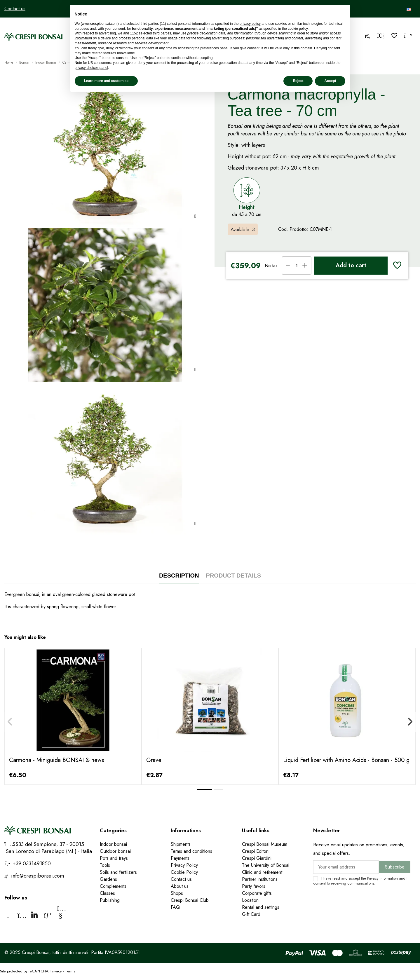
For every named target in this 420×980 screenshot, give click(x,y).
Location (250, 900)
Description (179, 576)
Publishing (110, 900)
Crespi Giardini (257, 858)
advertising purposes (228, 38)
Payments (180, 858)
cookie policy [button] (298, 29)
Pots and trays (114, 858)
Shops (177, 893)
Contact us (15, 9)
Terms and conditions (191, 851)
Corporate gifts (257, 893)
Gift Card (251, 914)
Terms (70, 971)
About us (180, 886)
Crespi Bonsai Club (190, 900)
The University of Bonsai (266, 865)
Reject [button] (298, 81)
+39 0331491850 (31, 864)
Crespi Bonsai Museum (265, 844)
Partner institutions (260, 879)
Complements (113, 886)
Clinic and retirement (262, 872)
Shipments (181, 844)
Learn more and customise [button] (106, 81)
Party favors (254, 886)
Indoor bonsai (113, 844)
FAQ (175, 907)
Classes (107, 893)
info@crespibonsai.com (38, 876)
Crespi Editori (255, 851)
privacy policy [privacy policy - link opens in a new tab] (250, 24)
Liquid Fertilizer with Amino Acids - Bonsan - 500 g (346, 760)
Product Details (234, 576)
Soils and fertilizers (118, 872)
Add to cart (351, 265)
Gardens (108, 879)
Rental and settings (261, 907)
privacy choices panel (92, 68)
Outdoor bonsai (115, 851)
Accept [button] (330, 81)
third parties (162, 33)
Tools (105, 865)
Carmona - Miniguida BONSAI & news (56, 760)
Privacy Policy (184, 865)
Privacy (373, 878)
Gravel (154, 760)
